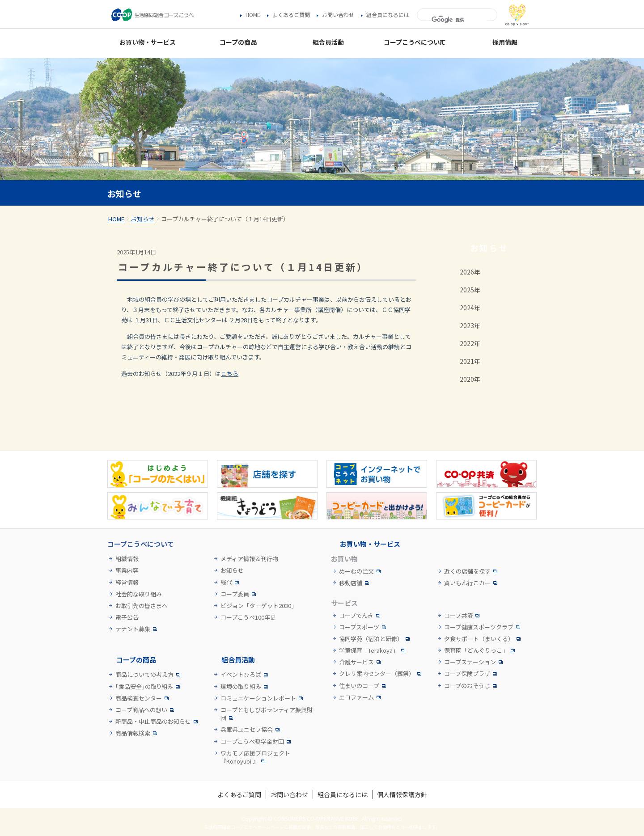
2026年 (470, 272)
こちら (230, 374)
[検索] (459, 20)
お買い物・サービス (370, 544)
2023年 (470, 325)
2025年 (470, 290)
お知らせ (143, 219)
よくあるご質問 (291, 15)
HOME (253, 15)
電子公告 (127, 617)
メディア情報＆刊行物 (249, 559)
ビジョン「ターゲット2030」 (259, 606)
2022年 (470, 343)
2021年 (470, 361)
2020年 (470, 379)
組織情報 (127, 559)
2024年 (470, 308)
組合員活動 (238, 660)
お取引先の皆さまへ (142, 606)
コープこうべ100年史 (248, 617)
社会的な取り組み (139, 594)
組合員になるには (388, 15)
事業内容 (127, 570)
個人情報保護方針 (402, 794)
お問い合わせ (338, 15)
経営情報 (127, 583)
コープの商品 (136, 660)
